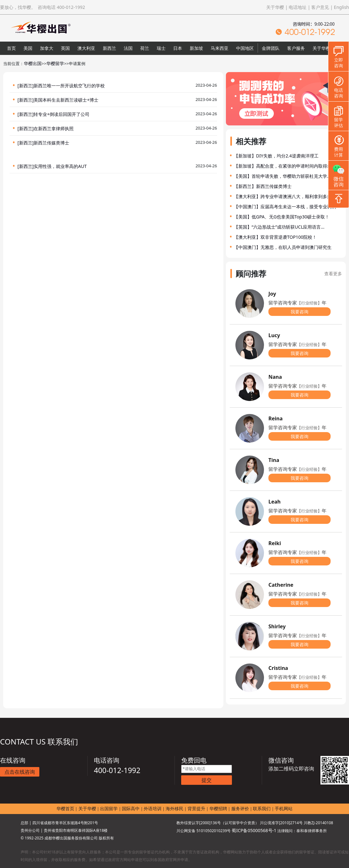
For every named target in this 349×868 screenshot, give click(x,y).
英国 (65, 48)
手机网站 (284, 808)
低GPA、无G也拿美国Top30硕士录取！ (290, 217)
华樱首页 (65, 808)
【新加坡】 (245, 156)
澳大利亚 (86, 48)
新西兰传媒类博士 (51, 143)
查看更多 (333, 274)
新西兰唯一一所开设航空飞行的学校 (69, 86)
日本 (178, 48)
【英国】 (243, 227)
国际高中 (131, 808)
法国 (128, 48)
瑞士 (161, 48)
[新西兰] (26, 86)
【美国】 (243, 176)
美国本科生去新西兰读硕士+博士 (66, 100)
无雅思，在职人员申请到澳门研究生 (296, 247)
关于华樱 (275, 7)
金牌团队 (271, 48)
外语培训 (153, 808)
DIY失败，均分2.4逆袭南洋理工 (287, 156)
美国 (28, 48)
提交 (207, 780)
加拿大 (47, 48)
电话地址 (298, 7)
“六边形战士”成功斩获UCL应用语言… (288, 227)
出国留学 (109, 808)
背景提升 (196, 808)
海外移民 (174, 808)
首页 (11, 48)
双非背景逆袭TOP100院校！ (289, 237)
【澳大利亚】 (247, 196)
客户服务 (296, 48)
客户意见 (320, 7)
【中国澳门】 (247, 207)
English (341, 7)
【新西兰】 (245, 186)
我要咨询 (300, 312)
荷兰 (145, 48)
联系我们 (262, 808)
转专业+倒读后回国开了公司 (62, 114)
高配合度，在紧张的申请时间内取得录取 (296, 166)
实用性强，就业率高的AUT (60, 166)
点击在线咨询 (20, 772)
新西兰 (109, 48)
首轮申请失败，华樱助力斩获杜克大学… (291, 176)
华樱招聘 (218, 808)
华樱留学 (55, 63)
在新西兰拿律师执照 (54, 128)
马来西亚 (220, 48)
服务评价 (240, 808)
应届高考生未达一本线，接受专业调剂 (298, 207)
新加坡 (196, 48)
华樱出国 (33, 63)
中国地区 (245, 48)
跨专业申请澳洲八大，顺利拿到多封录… (300, 196)
